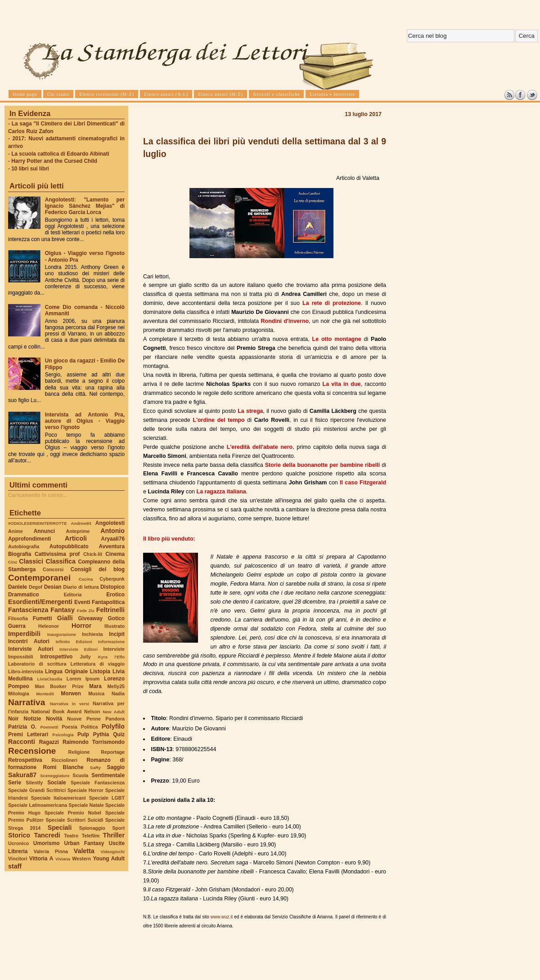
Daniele (18, 587)
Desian (53, 587)
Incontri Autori (29, 641)
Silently (34, 783)
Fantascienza (28, 610)
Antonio (112, 531)
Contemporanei (39, 578)
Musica (96, 694)
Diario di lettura (81, 587)
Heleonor (49, 626)
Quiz (119, 734)
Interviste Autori (31, 649)
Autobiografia (24, 546)
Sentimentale (108, 775)
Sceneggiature (55, 776)
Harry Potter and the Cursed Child (54, 161)
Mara (95, 686)
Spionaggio (92, 828)
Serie (15, 783)
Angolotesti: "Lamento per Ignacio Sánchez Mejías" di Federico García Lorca (85, 206)
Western (81, 859)
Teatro (71, 836)
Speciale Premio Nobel (73, 813)
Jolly (85, 657)
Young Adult (109, 859)
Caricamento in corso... (38, 495)
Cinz (13, 562)
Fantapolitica (108, 602)
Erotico (115, 595)
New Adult (114, 712)
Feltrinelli (110, 610)
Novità (54, 719)
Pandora (115, 719)
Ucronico (18, 843)
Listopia (100, 671)
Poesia (69, 727)
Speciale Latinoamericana (38, 805)
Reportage (113, 752)
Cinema (115, 554)
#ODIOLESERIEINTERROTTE (37, 523)
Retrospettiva (25, 760)
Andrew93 (81, 523)
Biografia (20, 554)
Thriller (114, 835)
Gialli (65, 618)
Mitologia (19, 694)
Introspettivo (57, 657)
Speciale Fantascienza (98, 783)
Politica (90, 727)
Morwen (71, 694)
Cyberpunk (112, 579)
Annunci (44, 531)
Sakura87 (22, 775)
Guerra (17, 626)
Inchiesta (92, 634)
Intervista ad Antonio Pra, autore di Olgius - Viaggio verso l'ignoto (85, 421)
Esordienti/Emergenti (40, 602)
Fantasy (63, 610)
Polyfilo (113, 726)
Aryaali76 (113, 539)
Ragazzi (49, 742)
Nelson (92, 712)
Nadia (118, 694)
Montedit (45, 694)
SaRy (95, 767)
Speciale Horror (85, 790)
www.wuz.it (222, 917)
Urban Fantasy (84, 843)
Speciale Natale (86, 805)
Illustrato (115, 626)
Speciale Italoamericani (58, 798)
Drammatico (23, 595)
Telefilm (91, 836)
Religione (79, 752)
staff (15, 866)
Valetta (84, 851)
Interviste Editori (79, 649)
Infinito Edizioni (74, 642)
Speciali (60, 828)
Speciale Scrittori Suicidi (74, 820)
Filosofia (18, 618)
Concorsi (53, 569)
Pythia (101, 734)
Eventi (82, 602)
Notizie (32, 719)
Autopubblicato (69, 546)
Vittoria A (41, 859)
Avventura (112, 546)
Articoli (76, 538)
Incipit (117, 634)
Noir (13, 719)
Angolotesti (110, 523)
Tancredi (47, 835)
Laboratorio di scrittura (37, 664)
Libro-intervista (26, 671)
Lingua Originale (66, 671)
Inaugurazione (62, 634)
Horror (81, 626)
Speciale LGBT (107, 798)
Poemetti (49, 727)
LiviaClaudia (50, 679)
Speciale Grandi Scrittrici (37, 790)
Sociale (56, 783)
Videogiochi (113, 852)
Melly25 (116, 686)
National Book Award (56, 712)
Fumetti (43, 618)
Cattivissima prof (57, 554)
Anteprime (78, 531)
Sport (118, 828)
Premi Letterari (28, 734)
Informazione (111, 642)
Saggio (116, 767)
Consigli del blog (98, 569)
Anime (16, 531)
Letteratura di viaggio (97, 664)
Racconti (22, 742)
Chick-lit (93, 554)
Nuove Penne (84, 719)
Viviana (63, 859)
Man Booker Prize (59, 686)
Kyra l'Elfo (111, 657)
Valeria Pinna (51, 851)
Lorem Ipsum (83, 679)
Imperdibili (24, 634)
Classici (31, 561)
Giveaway (91, 618)
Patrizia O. (22, 727)
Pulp (83, 734)
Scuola (80, 775)
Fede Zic (86, 611)
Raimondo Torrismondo (94, 742)
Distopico (112, 587)
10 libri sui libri (30, 169)
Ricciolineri (64, 760)
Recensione (32, 751)
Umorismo (47, 843)
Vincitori (18, 859)
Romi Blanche (63, 767)
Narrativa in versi (70, 704)
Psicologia (63, 735)
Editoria (73, 595)
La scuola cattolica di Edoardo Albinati (60, 154)
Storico (19, 835)
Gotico (116, 618)
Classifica (61, 561)
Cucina (86, 579)
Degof (36, 587)
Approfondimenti (29, 539)
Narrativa (27, 702)
